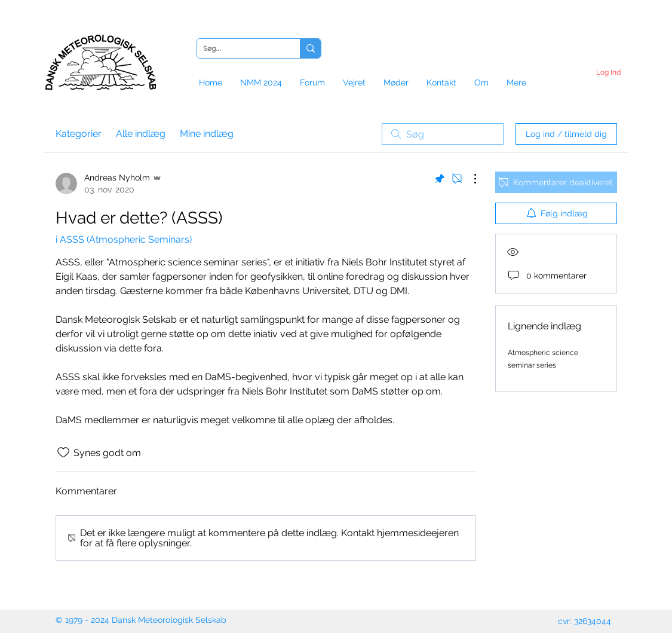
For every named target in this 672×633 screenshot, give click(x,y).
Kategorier (79, 134)
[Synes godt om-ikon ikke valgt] (63, 452)
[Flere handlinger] (469, 179)
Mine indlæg (207, 134)
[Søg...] (239, 49)
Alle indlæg (141, 134)
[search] (443, 134)
